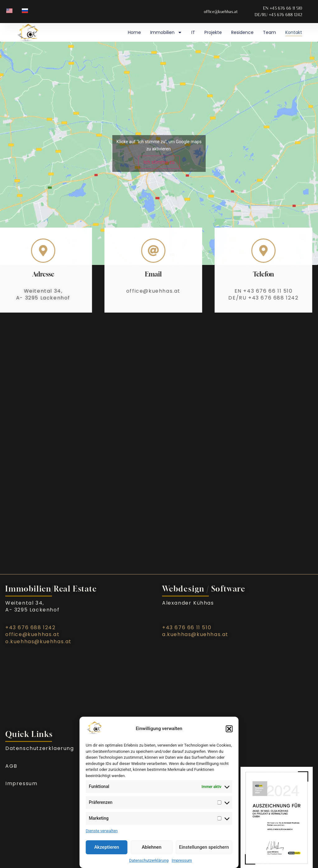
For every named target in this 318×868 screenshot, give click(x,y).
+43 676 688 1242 (30, 627)
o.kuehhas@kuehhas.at (38, 642)
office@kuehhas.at (137, 291)
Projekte (213, 32)
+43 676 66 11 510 (187, 627)
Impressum (182, 860)
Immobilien (166, 32)
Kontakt (294, 32)
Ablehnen (151, 847)
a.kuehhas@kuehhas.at (195, 634)
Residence (242, 32)
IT (193, 32)
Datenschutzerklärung (149, 860)
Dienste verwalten (102, 831)
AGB (11, 766)
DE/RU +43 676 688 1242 (247, 298)
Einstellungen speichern (204, 847)
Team (269, 32)
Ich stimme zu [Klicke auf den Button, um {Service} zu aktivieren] (159, 162)
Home (134, 32)
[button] (229, 729)
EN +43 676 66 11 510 (247, 291)
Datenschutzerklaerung (40, 748)
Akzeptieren (107, 847)
